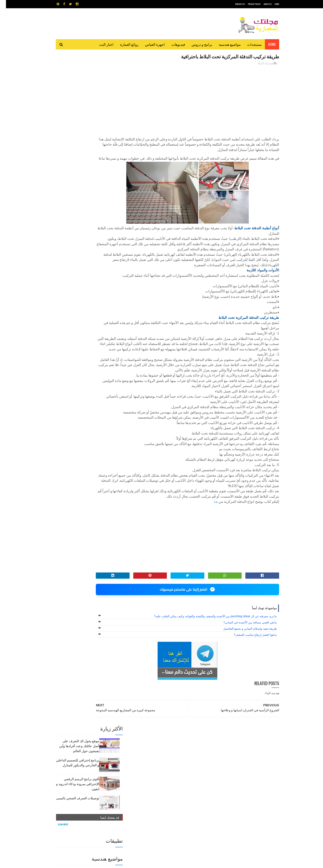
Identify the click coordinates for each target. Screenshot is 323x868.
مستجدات (248, 44)
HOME (271, 4)
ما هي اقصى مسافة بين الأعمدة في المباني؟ (244, 660)
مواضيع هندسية (224, 44)
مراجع (161, 783)
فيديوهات (172, 44)
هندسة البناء (260, 64)
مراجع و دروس (146, 783)
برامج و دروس (196, 44)
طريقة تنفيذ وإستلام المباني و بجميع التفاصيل (244, 666)
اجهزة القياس (149, 44)
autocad (155, 768)
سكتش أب (190, 783)
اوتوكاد (192, 775)
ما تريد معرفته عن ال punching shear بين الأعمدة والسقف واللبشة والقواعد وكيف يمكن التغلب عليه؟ (209, 654)
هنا (210, 539)
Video (169, 768)
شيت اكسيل (174, 783)
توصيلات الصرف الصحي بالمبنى (72, 130)
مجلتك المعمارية (250, 863)
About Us (262, 4)
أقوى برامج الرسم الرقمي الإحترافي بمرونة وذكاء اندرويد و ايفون (72, 116)
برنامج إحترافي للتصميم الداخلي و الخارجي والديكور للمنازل (72, 95)
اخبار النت (100, 44)
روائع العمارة (123, 44)
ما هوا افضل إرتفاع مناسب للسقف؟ (249, 672)
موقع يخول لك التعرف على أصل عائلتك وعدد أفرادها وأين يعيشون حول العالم (73, 78)
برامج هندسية (177, 775)
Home (266, 44)
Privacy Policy (248, 4)
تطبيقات (162, 775)
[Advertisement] (199, 98)
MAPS (182, 768)
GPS (193, 768)
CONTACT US (234, 4)
